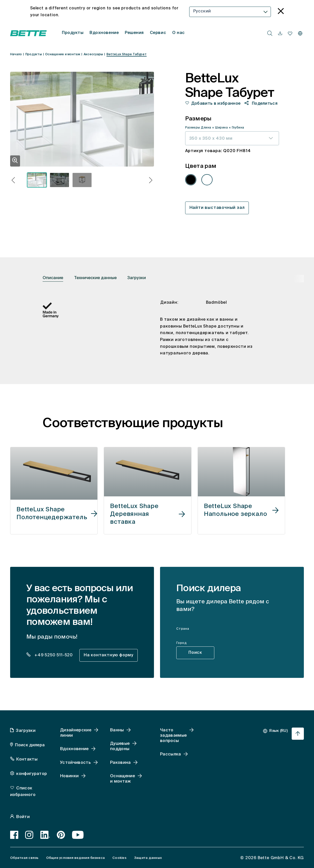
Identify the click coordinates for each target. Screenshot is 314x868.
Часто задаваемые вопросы (173, 736)
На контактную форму (109, 655)
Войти (23, 817)
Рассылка (171, 754)
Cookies (119, 858)
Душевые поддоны (120, 746)
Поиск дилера (30, 745)
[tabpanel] (157, 332)
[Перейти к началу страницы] (298, 734)
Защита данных (148, 858)
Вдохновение (74, 749)
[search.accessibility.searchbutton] (270, 33)
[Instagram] (29, 835)
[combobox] (230, 12)
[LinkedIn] (45, 835)
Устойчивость (75, 763)
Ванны (117, 730)
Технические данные (95, 278)
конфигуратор (32, 774)
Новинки (69, 776)
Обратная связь (24, 858)
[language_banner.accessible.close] (281, 12)
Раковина (120, 763)
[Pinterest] (61, 835)
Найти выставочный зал (217, 208)
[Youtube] (78, 835)
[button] (13, 181)
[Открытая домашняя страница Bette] (28, 33)
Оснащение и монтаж (123, 779)
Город (182, 643)
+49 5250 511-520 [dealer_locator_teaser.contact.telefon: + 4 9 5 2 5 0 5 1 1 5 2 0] (53, 655)
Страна (183, 629)
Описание (53, 278)
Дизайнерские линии (76, 733)
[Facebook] (14, 835)
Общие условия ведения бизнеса (75, 858)
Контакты (27, 759)
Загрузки (137, 278)
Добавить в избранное (216, 104)
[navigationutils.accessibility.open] (280, 33)
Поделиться (264, 104)
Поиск (195, 653)
